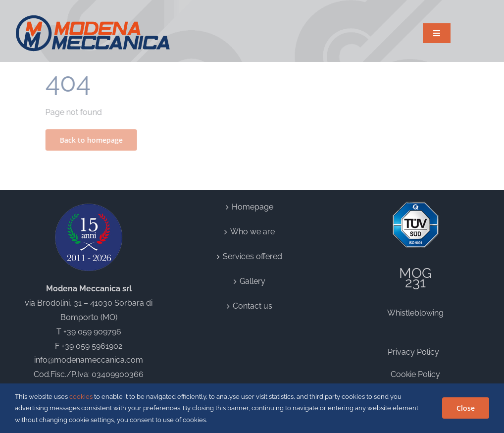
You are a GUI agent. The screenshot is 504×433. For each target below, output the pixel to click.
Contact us (252, 306)
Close (466, 408)
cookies (81, 397)
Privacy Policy (415, 352)
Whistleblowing (415, 313)
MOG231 (415, 278)
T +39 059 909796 (89, 332)
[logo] (93, 19)
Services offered (252, 256)
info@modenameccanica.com (89, 360)
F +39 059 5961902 (89, 346)
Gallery (252, 281)
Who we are (252, 232)
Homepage (252, 207)
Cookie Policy (415, 374)
